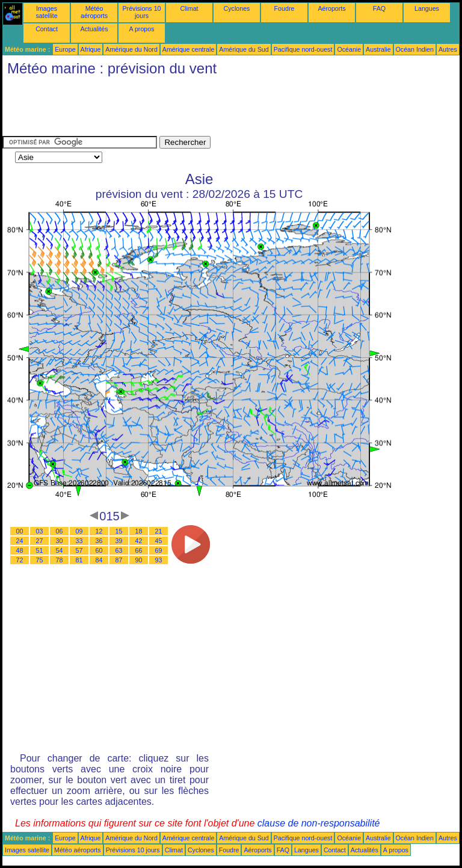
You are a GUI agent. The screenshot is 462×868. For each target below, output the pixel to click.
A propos (141, 29)
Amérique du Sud (244, 49)
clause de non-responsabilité (319, 823)
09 (79, 531)
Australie (378, 49)
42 (139, 541)
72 (20, 560)
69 (159, 550)
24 (20, 541)
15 (119, 531)
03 (40, 531)
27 (40, 541)
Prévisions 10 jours (142, 12)
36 (99, 541)
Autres (448, 49)
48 (20, 550)
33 (79, 541)
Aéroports (331, 8)
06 (60, 531)
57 (79, 550)
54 (60, 550)
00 (20, 531)
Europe (65, 49)
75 (40, 560)
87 (119, 560)
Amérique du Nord (131, 49)
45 (159, 541)
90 (139, 560)
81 (79, 560)
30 (60, 541)
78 (60, 560)
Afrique (91, 49)
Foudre (285, 8)
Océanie (349, 49)
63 (119, 550)
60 (99, 550)
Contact (47, 29)
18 (139, 531)
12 (99, 531)
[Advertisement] (221, 109)
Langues (427, 8)
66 (139, 550)
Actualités (94, 29)
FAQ (379, 8)
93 (159, 560)
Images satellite (46, 12)
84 (99, 560)
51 (40, 550)
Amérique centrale (188, 49)
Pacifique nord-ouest (303, 49)
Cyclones (237, 8)
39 (119, 541)
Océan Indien (415, 49)
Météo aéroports (94, 12)
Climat (189, 8)
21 (159, 531)
